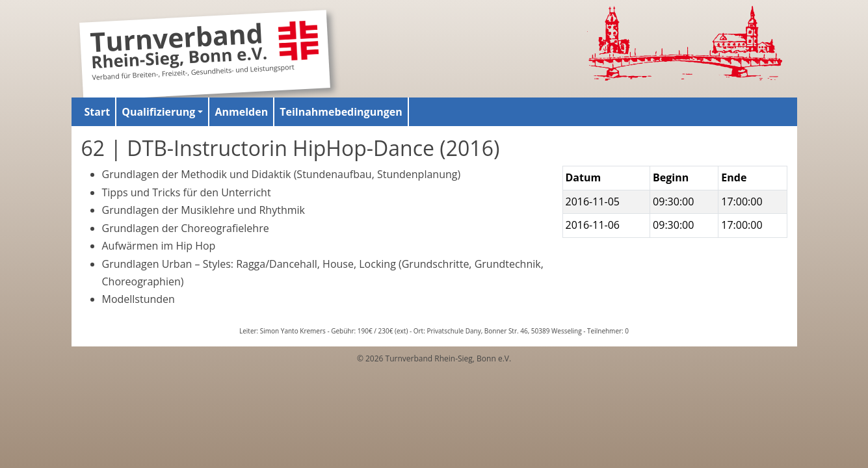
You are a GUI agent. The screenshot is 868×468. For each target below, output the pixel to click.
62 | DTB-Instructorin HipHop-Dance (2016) (291, 148)
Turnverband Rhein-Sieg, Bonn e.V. (178, 48)
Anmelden (241, 112)
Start (98, 112)
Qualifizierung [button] (158, 112)
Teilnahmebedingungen (341, 112)
